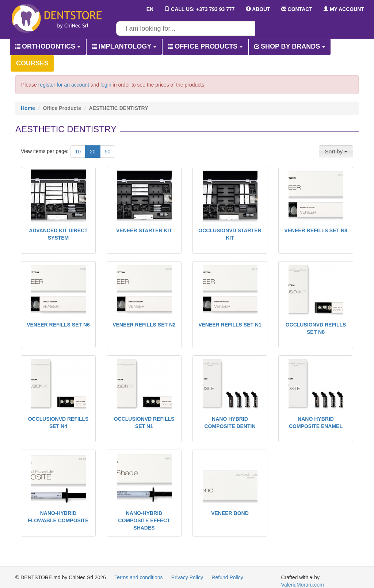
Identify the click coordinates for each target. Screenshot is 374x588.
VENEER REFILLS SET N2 (144, 325)
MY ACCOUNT (344, 9)
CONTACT (297, 9)
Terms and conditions (138, 577)
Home (28, 108)
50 (108, 152)
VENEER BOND (230, 513)
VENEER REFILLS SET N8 (316, 230)
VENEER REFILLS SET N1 (230, 325)
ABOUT (258, 9)
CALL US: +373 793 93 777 (199, 9)
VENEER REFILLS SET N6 (58, 325)
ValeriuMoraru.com (303, 585)
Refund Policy (227, 577)
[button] (336, 151)
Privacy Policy (187, 577)
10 (78, 152)
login (106, 85)
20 (93, 152)
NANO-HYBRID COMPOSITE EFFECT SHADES (144, 520)
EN (145, 9)
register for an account (64, 85)
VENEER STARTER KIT (144, 230)
